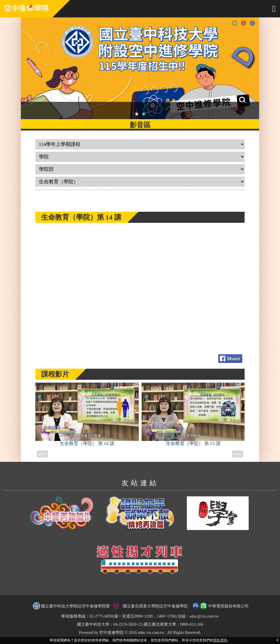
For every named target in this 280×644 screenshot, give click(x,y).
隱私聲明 (220, 640)
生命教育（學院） (87, 414)
